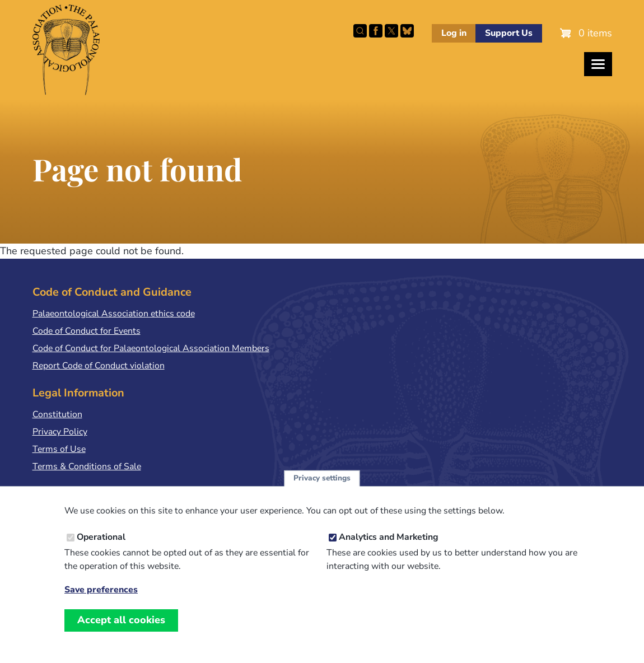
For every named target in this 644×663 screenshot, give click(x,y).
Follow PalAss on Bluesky (407, 31)
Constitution (57, 414)
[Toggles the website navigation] (598, 64)
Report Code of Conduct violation (99, 366)
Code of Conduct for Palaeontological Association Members (151, 348)
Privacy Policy (60, 432)
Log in (454, 33)
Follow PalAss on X (391, 31)
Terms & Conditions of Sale (87, 466)
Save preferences (101, 601)
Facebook (376, 31)
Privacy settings (322, 489)
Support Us (509, 33)
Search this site (360, 31)
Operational (101, 548)
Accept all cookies (121, 631)
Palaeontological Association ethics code (114, 314)
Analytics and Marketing (389, 548)
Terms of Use (59, 449)
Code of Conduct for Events (87, 331)
